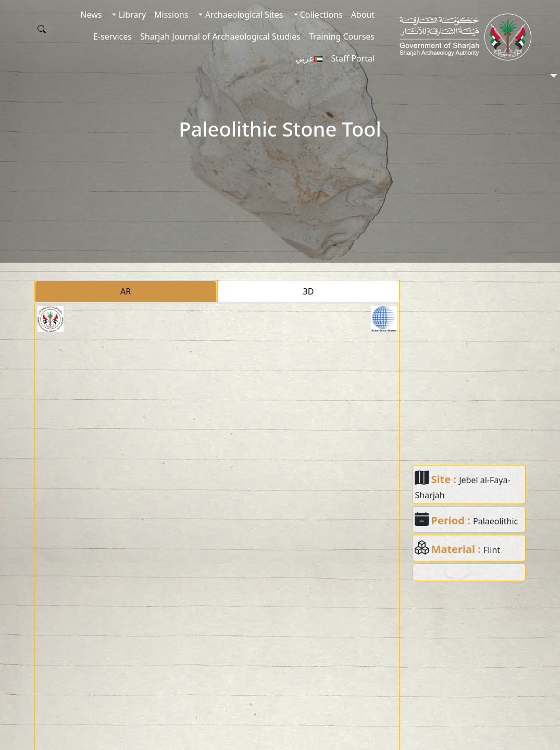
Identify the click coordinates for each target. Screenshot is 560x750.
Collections (320, 15)
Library (131, 15)
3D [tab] (309, 291)
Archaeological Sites (243, 15)
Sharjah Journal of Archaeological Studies (220, 36)
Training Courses (342, 36)
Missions (171, 15)
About (363, 15)
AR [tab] (126, 291)
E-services (113, 36)
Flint (492, 550)
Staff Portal (353, 58)
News (91, 15)
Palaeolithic (495, 521)
